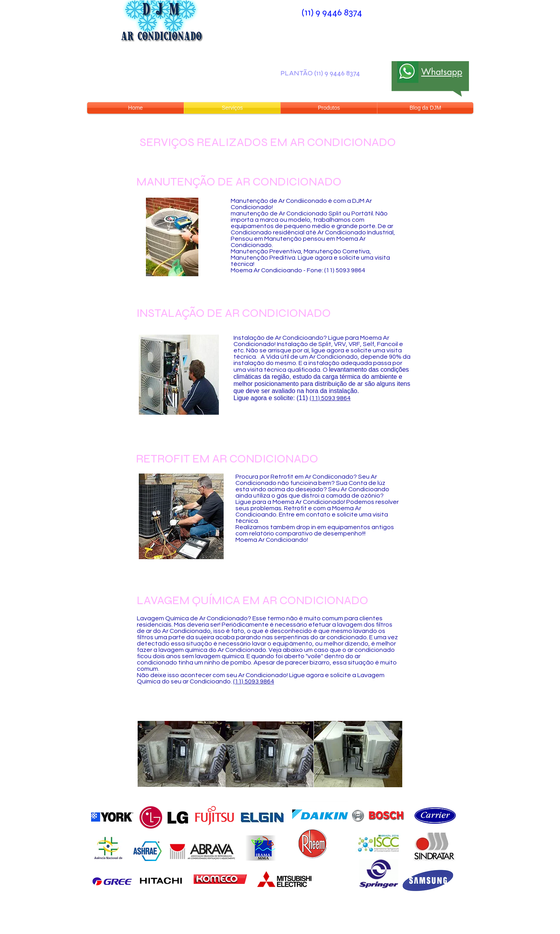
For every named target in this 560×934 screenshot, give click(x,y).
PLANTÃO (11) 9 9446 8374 (320, 73)
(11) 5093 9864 (330, 398)
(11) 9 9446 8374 (332, 12)
